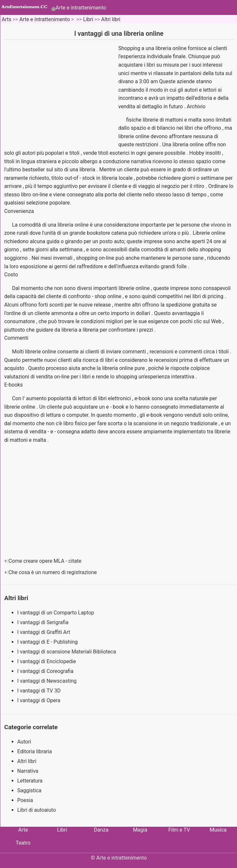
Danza (101, 830)
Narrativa (28, 771)
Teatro (23, 843)
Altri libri (111, 19)
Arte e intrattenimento (81, 8)
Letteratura (30, 781)
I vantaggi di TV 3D (39, 691)
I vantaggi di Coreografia (46, 671)
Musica (218, 830)
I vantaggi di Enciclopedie (47, 661)
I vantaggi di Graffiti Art (44, 632)
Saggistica (29, 790)
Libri (88, 19)
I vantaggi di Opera (39, 700)
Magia (140, 830)
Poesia (25, 800)
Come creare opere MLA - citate (46, 561)
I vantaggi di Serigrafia (44, 622)
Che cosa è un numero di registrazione (53, 572)
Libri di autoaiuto (37, 810)
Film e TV (179, 830)
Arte (23, 830)
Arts (7, 19)
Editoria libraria (35, 751)
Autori (24, 742)
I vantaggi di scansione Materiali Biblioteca (67, 652)
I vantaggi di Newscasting (48, 681)
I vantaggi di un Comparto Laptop (56, 613)
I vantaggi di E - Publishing (48, 642)
